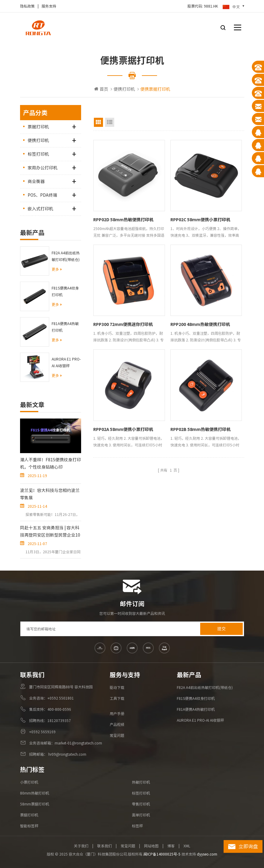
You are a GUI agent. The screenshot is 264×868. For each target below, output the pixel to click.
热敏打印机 (141, 782)
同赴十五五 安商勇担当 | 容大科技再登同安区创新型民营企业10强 (50, 532)
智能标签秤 (29, 826)
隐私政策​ (27, 6)
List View (110, 122)
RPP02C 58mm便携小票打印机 (200, 220)
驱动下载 (117, 687)
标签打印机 (38, 154)
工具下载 (117, 698)
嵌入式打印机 (40, 209)
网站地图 (151, 846)
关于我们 (81, 846)
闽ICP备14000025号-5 (162, 854)
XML (187, 846)
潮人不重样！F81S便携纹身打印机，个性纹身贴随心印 (50, 463)
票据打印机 (38, 127)
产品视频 (117, 724)
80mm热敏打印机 (35, 793)
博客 (171, 846)
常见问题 (117, 735)
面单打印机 (141, 815)
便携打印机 (124, 89)
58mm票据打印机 (35, 804)
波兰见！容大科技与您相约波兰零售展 (50, 494)
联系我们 (105, 846)
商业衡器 (36, 181)
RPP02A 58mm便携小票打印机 (123, 429)
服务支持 (49, 6)
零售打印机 (141, 804)
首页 (101, 89)
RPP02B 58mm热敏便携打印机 (201, 429)
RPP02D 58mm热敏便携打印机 (123, 220)
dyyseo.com (207, 854)
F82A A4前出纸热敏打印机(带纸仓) (66, 256)
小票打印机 (29, 782)
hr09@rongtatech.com (67, 754)
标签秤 (137, 826)
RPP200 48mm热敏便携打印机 (200, 324)
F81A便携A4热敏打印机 (65, 327)
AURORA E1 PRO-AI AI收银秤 (66, 362)
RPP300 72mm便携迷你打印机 (123, 324)
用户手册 (117, 714)
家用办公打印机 (43, 168)
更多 (57, 269)
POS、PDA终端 (42, 195)
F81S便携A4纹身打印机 (65, 291)
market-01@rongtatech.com (78, 743)
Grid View (98, 122)
